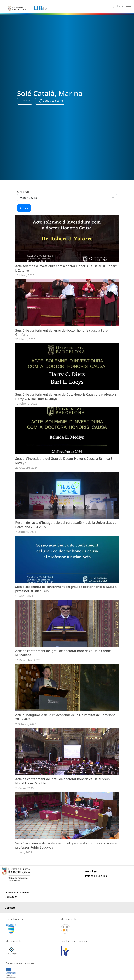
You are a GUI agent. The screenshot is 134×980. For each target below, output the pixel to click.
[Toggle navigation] (128, 6)
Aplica (24, 208)
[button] (50, 101)
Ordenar (23, 192)
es (119, 6)
